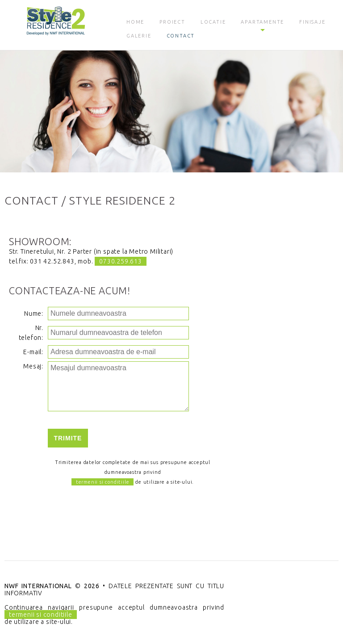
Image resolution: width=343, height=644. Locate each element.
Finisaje (312, 22)
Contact (181, 36)
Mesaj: (33, 366)
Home (135, 22)
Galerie (139, 36)
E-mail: (33, 352)
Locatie (213, 22)
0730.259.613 (121, 261)
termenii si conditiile (103, 482)
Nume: (34, 314)
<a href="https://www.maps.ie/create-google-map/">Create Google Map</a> (286, 303)
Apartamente (262, 22)
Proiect (172, 22)
